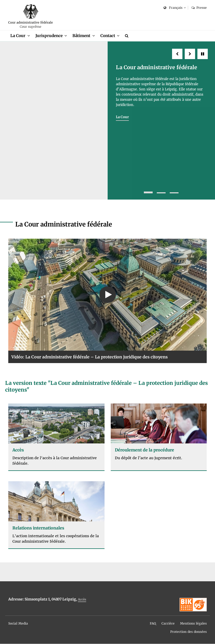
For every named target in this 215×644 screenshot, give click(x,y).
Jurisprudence (49, 36)
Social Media (18, 624)
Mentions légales (193, 624)
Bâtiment (81, 36)
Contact (108, 36)
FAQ (153, 624)
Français (173, 8)
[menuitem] (20, 36)
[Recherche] (128, 36)
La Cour (18, 36)
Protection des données (188, 632)
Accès (82, 600)
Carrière (168, 624)
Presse (199, 8)
